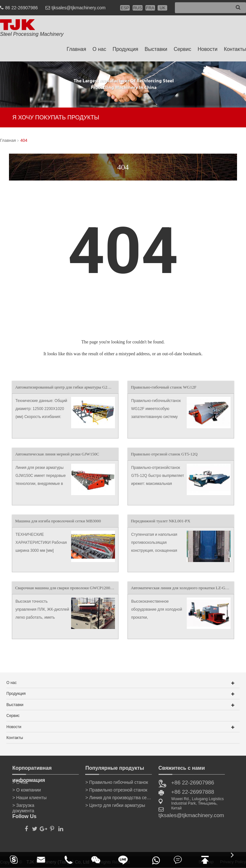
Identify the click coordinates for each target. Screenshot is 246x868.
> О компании (26, 790)
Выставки (156, 49)
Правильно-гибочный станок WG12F (164, 387)
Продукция (125, 49)
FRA (150, 8)
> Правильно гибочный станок (117, 782)
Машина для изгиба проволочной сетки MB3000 (58, 521)
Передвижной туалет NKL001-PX (160, 521)
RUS (138, 8)
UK (162, 8)
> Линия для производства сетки (118, 798)
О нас (99, 49)
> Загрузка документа (23, 807)
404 (24, 140)
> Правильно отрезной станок (116, 790)
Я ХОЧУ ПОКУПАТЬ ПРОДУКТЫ (56, 117)
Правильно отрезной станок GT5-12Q (164, 454)
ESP (125, 8)
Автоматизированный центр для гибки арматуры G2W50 (65, 387)
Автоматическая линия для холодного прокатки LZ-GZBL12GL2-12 (182, 588)
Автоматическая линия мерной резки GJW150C (57, 454)
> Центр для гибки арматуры (115, 805)
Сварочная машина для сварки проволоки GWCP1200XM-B (67, 588)
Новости (208, 49)
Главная (76, 49)
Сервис (182, 49)
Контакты (235, 49)
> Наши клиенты (29, 798)
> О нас (20, 782)
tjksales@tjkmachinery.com (79, 8)
